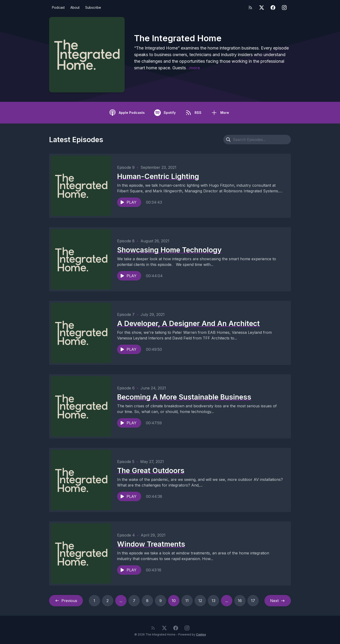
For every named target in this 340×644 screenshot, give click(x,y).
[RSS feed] (250, 8)
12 (200, 601)
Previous (66, 601)
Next (278, 601)
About (75, 7)
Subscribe (93, 7)
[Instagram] (284, 8)
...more (193, 68)
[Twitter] (262, 8)
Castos (201, 634)
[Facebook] (273, 8)
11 (187, 601)
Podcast (58, 7)
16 (240, 601)
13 (213, 601)
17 (253, 601)
